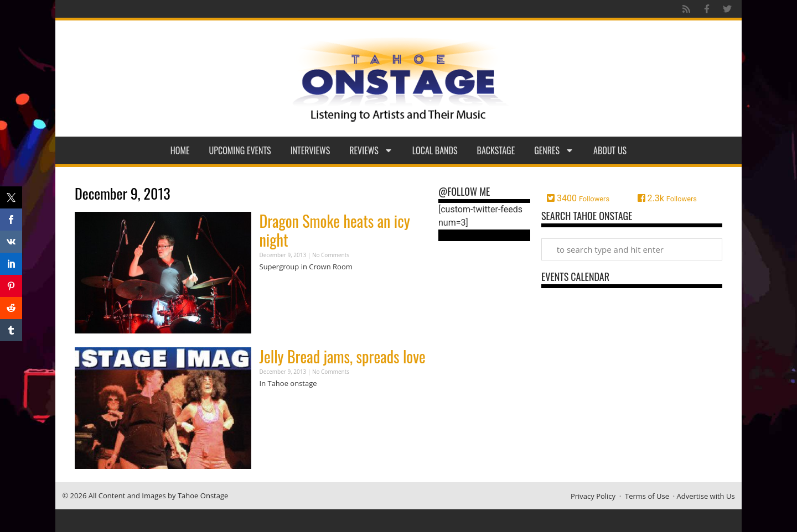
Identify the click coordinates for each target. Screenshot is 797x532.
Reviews (371, 150)
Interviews (310, 150)
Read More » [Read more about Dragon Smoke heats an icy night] (279, 288)
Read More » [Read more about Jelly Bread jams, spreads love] (279, 405)
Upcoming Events (240, 150)
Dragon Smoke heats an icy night (335, 230)
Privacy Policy (593, 496)
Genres (554, 150)
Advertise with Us (706, 496)
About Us (610, 150)
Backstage (496, 150)
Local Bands (435, 150)
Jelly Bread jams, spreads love (343, 356)
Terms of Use (647, 496)
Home (180, 150)
